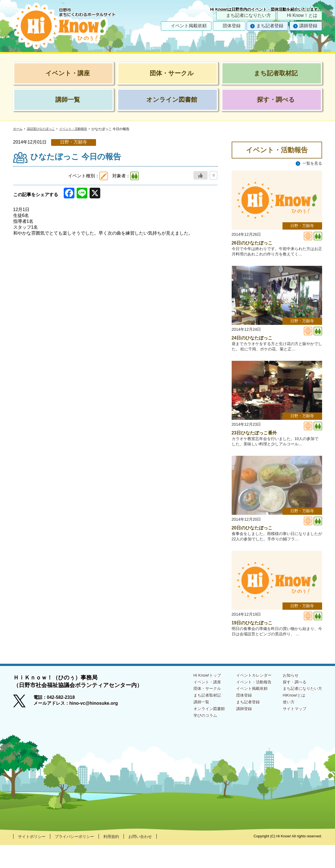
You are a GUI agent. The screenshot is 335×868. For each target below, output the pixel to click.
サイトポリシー (34, 859)
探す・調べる (291, 705)
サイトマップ (291, 734)
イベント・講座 (194, 705)
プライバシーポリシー (81, 859)
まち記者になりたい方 (249, 15)
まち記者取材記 (194, 720)
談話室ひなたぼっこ (43, 129)
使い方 (284, 727)
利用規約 (122, 859)
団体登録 (232, 26)
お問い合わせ (154, 859)
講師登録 (308, 26)
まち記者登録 (270, 26)
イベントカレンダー (246, 698)
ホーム (18, 129)
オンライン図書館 (196, 734)
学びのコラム (192, 741)
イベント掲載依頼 (189, 26)
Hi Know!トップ (194, 698)
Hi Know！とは (302, 15)
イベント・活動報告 (78, 129)
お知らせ (286, 698)
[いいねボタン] (200, 175)
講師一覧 (187, 727)
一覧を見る (311, 163)
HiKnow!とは (290, 720)
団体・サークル (194, 712)
